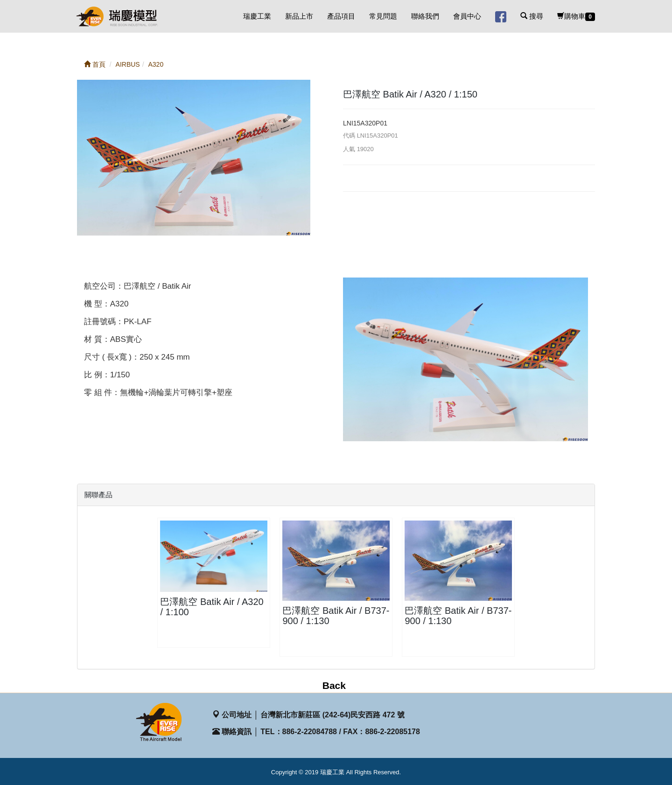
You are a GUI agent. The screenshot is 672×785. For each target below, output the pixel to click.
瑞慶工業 (257, 16)
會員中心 (467, 16)
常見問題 (383, 16)
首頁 (95, 64)
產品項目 (341, 16)
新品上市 (299, 16)
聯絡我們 (425, 16)
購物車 (576, 17)
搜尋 (532, 16)
